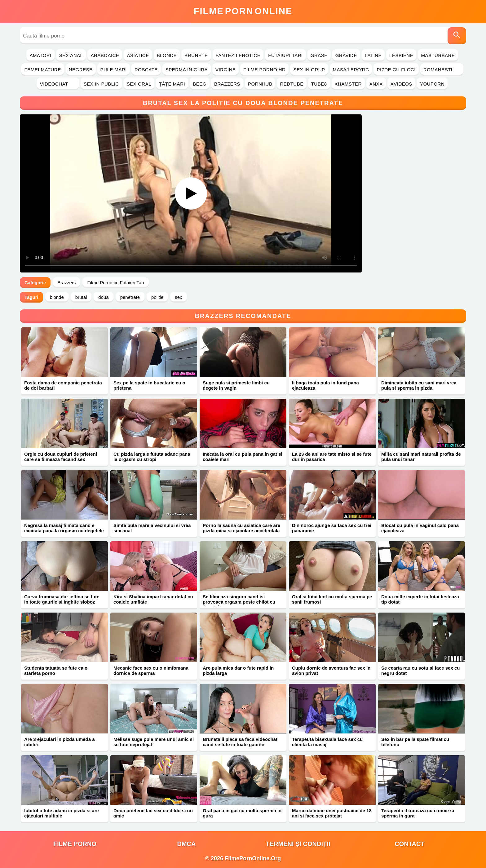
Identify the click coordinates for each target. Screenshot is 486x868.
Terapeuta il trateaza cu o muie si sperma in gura (418, 813)
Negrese (81, 70)
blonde (57, 297)
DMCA (187, 844)
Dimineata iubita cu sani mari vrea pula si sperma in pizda (419, 385)
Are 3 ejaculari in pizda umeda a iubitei (60, 742)
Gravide (346, 55)
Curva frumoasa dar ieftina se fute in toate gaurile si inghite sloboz (62, 599)
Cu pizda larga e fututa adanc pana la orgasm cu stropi (152, 457)
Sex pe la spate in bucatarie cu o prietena (149, 385)
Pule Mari (114, 70)
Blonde (167, 55)
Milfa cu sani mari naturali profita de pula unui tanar (421, 457)
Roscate (146, 70)
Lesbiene (401, 55)
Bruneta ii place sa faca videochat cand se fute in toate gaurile (240, 742)
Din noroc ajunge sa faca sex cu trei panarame (332, 528)
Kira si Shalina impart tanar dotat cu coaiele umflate (153, 599)
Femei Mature (42, 70)
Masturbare (438, 55)
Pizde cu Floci (396, 70)
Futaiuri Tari (285, 55)
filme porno (75, 844)
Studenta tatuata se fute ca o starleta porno (56, 671)
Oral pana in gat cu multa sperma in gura (242, 813)
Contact (409, 844)
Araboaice (105, 55)
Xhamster (348, 84)
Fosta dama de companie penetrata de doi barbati (63, 385)
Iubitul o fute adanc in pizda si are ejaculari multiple (62, 813)
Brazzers (227, 84)
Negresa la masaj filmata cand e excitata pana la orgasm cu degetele (64, 528)
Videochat (58, 84)
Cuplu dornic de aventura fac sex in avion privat (331, 671)
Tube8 (319, 84)
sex (178, 297)
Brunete (196, 55)
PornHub (260, 84)
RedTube (292, 84)
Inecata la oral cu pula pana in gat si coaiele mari (243, 457)
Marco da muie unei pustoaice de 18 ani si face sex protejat (332, 813)
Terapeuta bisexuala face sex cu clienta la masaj (327, 742)
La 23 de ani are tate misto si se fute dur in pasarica (332, 457)
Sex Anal (71, 55)
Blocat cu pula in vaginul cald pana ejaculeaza (420, 528)
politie (157, 297)
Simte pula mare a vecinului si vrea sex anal (152, 528)
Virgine (225, 70)
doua (103, 297)
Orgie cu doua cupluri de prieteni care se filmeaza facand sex (61, 457)
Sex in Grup (309, 70)
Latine (373, 55)
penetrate (130, 297)
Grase (319, 55)
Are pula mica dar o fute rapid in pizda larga (238, 671)
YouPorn (432, 84)
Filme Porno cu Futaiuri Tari (115, 283)
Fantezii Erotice (238, 55)
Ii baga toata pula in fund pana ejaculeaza (325, 385)
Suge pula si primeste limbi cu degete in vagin (236, 385)
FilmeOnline (243, 11)
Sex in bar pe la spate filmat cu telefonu (415, 742)
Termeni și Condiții (298, 844)
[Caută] (457, 36)
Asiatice (138, 55)
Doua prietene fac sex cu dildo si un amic (153, 813)
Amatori (40, 55)
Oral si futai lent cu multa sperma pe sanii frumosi (332, 599)
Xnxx (376, 84)
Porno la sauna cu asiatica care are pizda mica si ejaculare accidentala (241, 528)
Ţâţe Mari (172, 84)
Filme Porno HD (264, 70)
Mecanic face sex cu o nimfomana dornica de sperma (151, 671)
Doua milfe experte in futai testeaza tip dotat (420, 599)
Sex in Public (101, 84)
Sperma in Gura (187, 70)
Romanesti (442, 70)
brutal (81, 297)
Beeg (200, 84)
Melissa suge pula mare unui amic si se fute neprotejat (154, 742)
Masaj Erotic (351, 70)
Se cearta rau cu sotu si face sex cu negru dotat (420, 671)
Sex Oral (139, 84)
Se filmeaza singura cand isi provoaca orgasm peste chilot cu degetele (239, 602)
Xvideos (401, 84)
